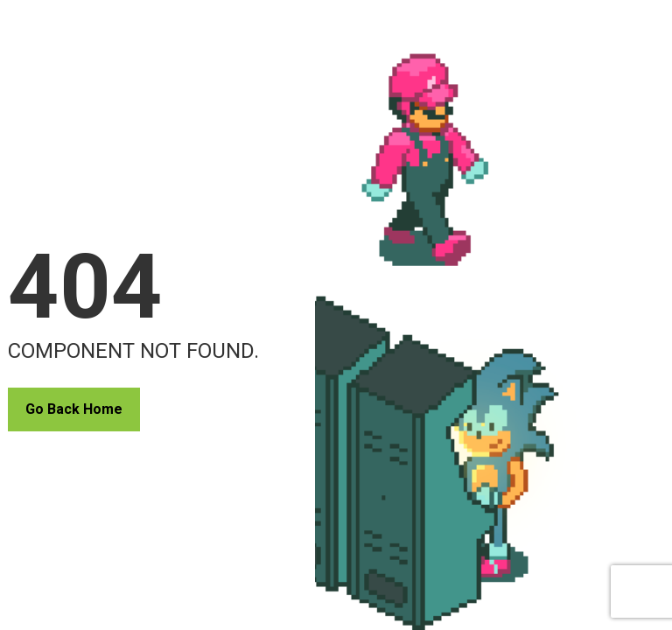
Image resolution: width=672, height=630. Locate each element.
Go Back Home (74, 409)
